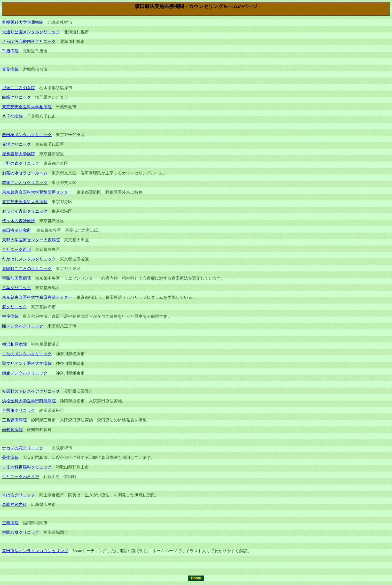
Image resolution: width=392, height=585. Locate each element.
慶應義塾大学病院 (19, 154)
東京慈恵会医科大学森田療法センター (37, 297)
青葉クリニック (17, 288)
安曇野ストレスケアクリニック (31, 391)
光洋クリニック (17, 144)
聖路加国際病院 (17, 278)
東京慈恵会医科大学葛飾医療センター (37, 192)
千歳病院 (10, 51)
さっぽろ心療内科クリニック (29, 41)
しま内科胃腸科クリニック (27, 467)
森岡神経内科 (14, 505)
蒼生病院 (10, 457)
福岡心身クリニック (21, 532)
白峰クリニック (17, 97)
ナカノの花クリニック (23, 448)
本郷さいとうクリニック (25, 183)
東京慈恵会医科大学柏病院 (27, 107)
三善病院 (10, 523)
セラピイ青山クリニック (25, 211)
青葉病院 (10, 69)
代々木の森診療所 (19, 221)
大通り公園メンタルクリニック (31, 32)
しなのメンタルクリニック (27, 354)
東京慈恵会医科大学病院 (25, 202)
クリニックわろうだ (21, 477)
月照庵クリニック (19, 410)
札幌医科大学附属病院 (23, 22)
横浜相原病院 (14, 344)
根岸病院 (10, 316)
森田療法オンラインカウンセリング (35, 551)
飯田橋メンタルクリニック (27, 135)
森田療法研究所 (17, 230)
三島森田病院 (14, 420)
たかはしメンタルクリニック (29, 259)
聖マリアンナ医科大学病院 (27, 363)
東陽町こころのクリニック (27, 269)
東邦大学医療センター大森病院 (31, 240)
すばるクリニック (19, 495)
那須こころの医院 (19, 88)
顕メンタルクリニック (23, 326)
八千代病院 (12, 116)
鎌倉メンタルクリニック (25, 373)
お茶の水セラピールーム (25, 173)
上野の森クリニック (21, 163)
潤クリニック (14, 307)
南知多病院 (12, 430)
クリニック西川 (17, 249)
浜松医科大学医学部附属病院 (29, 401)
